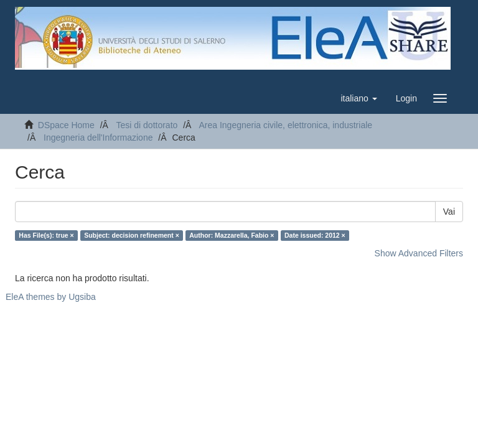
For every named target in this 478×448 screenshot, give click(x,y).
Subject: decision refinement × (132, 235)
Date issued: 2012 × (315, 235)
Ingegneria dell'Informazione (98, 138)
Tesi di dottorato (147, 125)
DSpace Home (66, 125)
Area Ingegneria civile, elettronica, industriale (285, 125)
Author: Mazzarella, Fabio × (232, 235)
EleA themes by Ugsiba (51, 297)
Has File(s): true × (46, 235)
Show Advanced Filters (419, 253)
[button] (358, 98)
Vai (449, 212)
